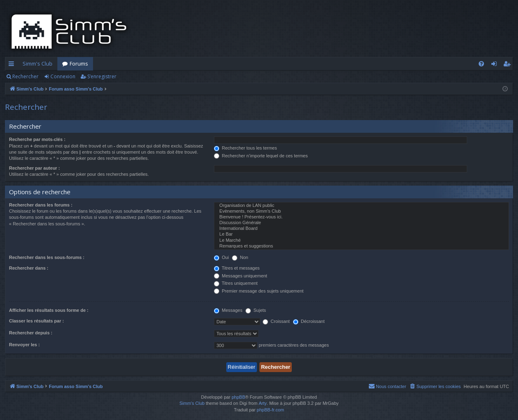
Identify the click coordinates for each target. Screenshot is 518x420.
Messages (228, 310)
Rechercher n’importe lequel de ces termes (261, 156)
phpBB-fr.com (271, 410)
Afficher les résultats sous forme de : (49, 310)
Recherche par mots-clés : (37, 139)
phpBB (238, 397)
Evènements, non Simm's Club (361, 211)
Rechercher (25, 76)
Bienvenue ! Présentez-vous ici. (361, 217)
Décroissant (309, 321)
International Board (361, 229)
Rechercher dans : (29, 268)
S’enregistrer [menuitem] (508, 65)
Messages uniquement (241, 276)
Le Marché (361, 241)
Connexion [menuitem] (496, 65)
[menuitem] (481, 64)
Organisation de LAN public (361, 206)
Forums (79, 64)
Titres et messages (237, 268)
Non (240, 257)
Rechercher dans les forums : (41, 205)
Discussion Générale (361, 223)
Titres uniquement (236, 283)
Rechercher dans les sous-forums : (47, 257)
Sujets (256, 310)
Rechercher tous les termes (245, 148)
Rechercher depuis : (31, 333)
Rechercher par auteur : (34, 168)
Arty (263, 403)
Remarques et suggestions (361, 246)
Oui (221, 257)
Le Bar (361, 234)
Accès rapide (13, 65)
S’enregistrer (102, 76)
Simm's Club (37, 64)
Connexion (63, 76)
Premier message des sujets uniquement (259, 291)
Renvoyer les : (24, 345)
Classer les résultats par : (36, 321)
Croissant (276, 321)
